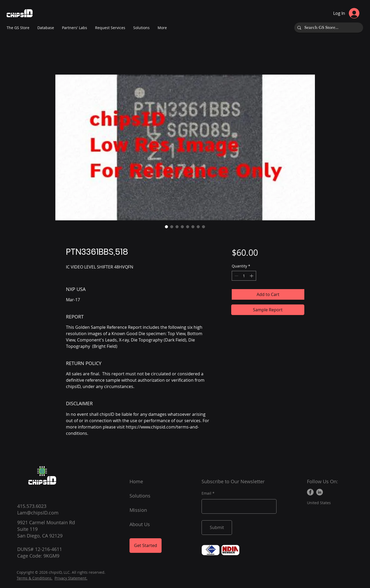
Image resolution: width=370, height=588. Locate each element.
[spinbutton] (244, 276)
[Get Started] (146, 546)
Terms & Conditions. (35, 578)
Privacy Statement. (71, 578)
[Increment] (252, 276)
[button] (75, 28)
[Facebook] (310, 492)
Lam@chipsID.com (38, 513)
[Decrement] (236, 276)
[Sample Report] (268, 310)
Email (206, 493)
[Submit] (217, 528)
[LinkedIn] (320, 492)
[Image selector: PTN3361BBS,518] (167, 227)
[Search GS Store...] (328, 28)
